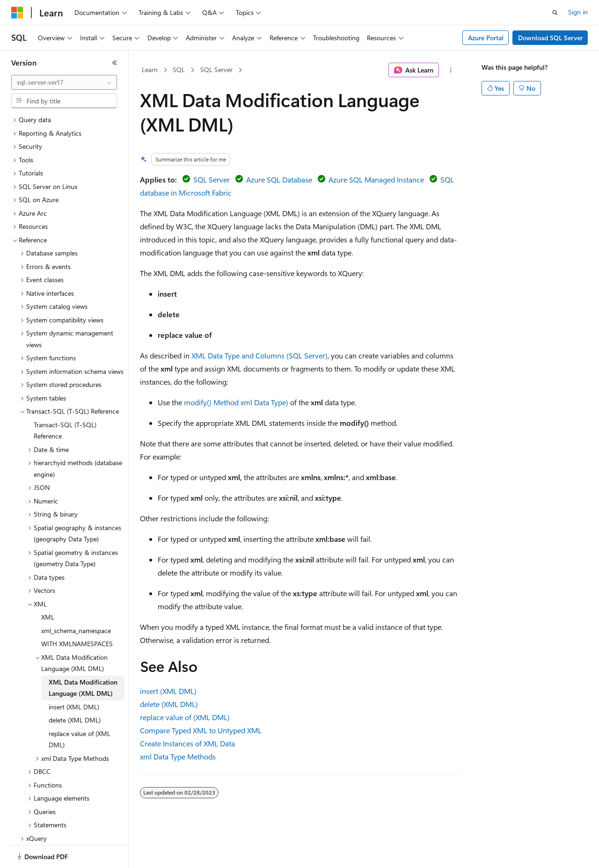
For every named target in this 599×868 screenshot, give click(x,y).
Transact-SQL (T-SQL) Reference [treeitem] (65, 398)
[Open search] (555, 13)
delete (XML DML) (169, 704)
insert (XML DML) (168, 691)
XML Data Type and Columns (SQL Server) (259, 355)
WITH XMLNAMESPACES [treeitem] (77, 611)
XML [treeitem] (48, 585)
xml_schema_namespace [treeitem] (76, 598)
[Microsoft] (17, 13)
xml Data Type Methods (178, 756)
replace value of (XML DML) (185, 717)
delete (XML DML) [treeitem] (75, 688)
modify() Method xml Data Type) (236, 402)
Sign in (578, 12)
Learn (150, 69)
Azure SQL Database (279, 179)
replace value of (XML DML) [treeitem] (80, 707)
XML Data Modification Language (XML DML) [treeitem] (83, 656)
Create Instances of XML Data (187, 743)
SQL (179, 69)
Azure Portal (486, 38)
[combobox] (64, 82)
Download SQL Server (550, 38)
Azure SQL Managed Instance (376, 179)
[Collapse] (115, 63)
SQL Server (216, 69)
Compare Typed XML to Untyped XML (201, 730)
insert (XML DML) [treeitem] (74, 675)
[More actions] (451, 70)
